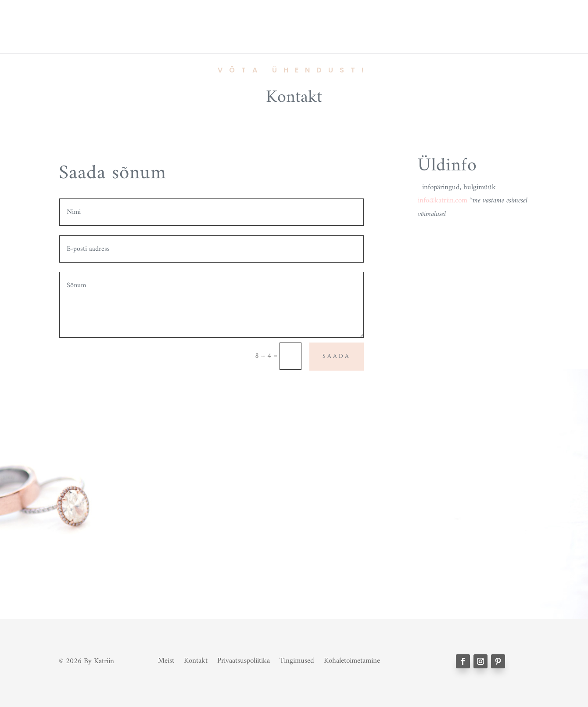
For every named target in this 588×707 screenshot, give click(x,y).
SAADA (337, 356)
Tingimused (297, 659)
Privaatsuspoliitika (244, 659)
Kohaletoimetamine (352, 659)
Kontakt (196, 659)
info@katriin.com (443, 201)
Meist (166, 659)
